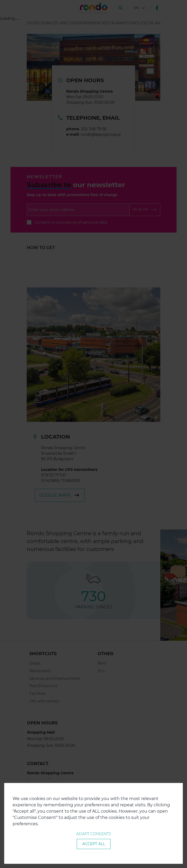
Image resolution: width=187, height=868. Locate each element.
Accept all (94, 844)
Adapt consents (94, 834)
